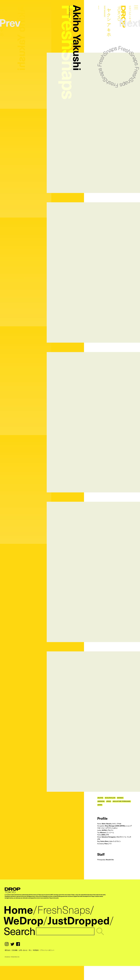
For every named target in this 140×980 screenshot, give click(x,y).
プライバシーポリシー (47, 950)
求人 (30, 950)
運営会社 (8, 950)
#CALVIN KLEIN (110, 798)
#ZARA (100, 805)
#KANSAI (120, 798)
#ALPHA (100, 798)
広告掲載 (15, 950)
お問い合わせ (23, 950)
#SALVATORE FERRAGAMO (122, 801)
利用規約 (36, 950)
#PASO (109, 801)
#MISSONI (101, 801)
